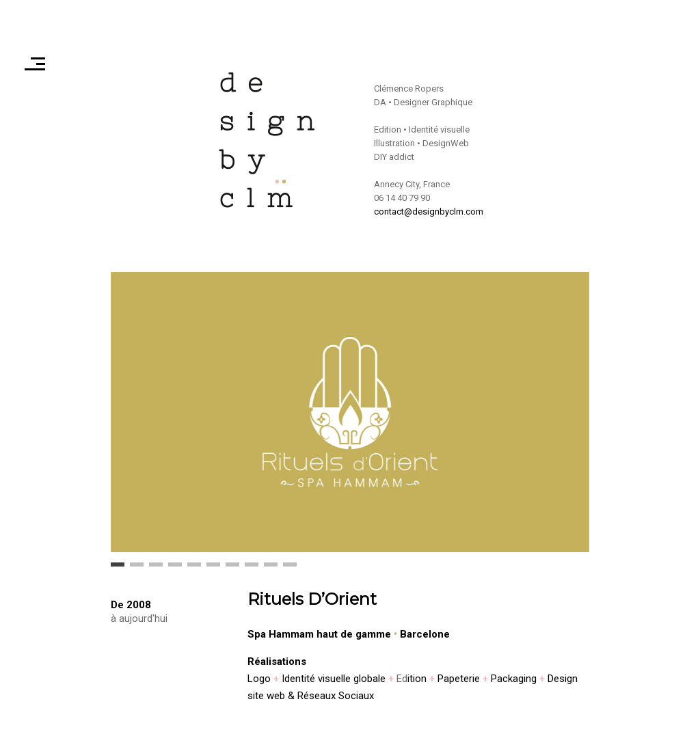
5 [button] (194, 569)
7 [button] (232, 569)
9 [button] (271, 569)
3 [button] (156, 569)
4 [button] (175, 569)
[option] (350, 412)
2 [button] (137, 569)
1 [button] (118, 569)
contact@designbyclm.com (429, 212)
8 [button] (252, 569)
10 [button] (290, 569)
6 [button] (213, 569)
